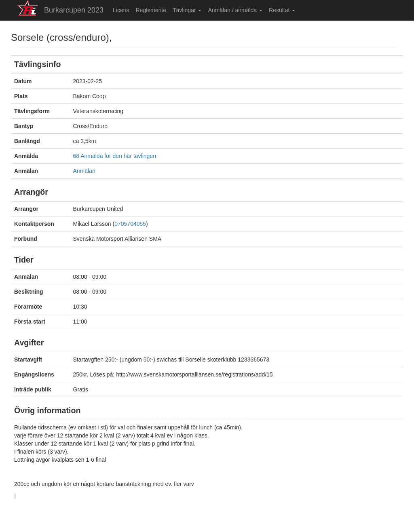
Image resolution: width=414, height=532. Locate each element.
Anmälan (84, 171)
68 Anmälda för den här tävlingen (115, 156)
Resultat (282, 10)
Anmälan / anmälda (235, 10)
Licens (121, 10)
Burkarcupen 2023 (74, 10)
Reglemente (151, 10)
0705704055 (130, 224)
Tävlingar (187, 10)
